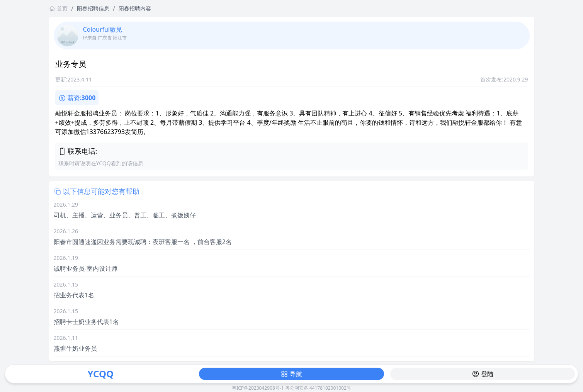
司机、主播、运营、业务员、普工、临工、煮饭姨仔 (125, 215)
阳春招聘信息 (93, 8)
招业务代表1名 (74, 295)
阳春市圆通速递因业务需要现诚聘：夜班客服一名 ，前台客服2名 (143, 242)
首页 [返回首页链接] (58, 8)
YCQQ (100, 374)
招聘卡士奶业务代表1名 (86, 322)
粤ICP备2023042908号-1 (258, 388)
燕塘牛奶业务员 (75, 348)
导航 (291, 374)
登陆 (483, 374)
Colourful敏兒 (103, 29)
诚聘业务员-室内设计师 (86, 268)
